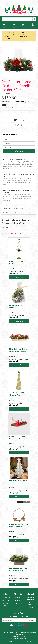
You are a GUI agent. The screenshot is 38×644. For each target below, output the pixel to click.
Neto (26, 638)
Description (7, 208)
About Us (18, 597)
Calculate (19, 151)
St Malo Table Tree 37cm (18, 481)
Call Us (29, 642)
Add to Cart (19, 277)
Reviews (10, 212)
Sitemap (30, 611)
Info (28, 102)
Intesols (21, 635)
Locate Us (9, 642)
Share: (7, 94)
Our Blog (17, 600)
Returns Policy (30, 603)
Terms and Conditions (30, 598)
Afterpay (30, 607)
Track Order (6, 600)
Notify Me (19, 120)
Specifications (18, 208)
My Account (6, 597)
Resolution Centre (5, 604)
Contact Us (18, 603)
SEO (15, 635)
